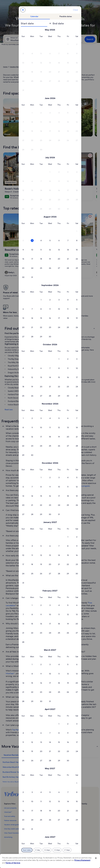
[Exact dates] (27, 850)
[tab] (34, 16)
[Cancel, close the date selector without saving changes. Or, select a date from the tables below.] (23, 10)
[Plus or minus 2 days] (47, 850)
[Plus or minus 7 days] (67, 850)
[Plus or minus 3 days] (57, 850)
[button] (68, 44)
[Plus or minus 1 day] (37, 850)
